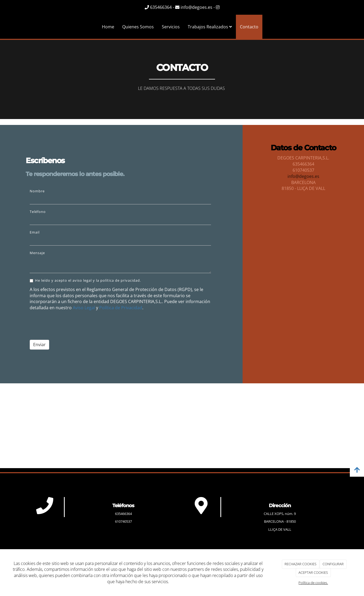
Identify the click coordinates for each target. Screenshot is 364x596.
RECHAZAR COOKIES (300, 564)
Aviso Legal (84, 308)
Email (35, 232)
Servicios (171, 27)
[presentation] (70, 325)
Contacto (249, 27)
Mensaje (37, 253)
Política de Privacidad (121, 308)
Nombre (37, 191)
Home (108, 27)
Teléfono (38, 212)
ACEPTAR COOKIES (313, 572)
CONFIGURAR (333, 564)
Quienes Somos (138, 27)
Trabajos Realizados (210, 27)
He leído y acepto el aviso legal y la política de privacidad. (85, 280)
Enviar (39, 345)
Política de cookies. (313, 583)
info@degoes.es (303, 176)
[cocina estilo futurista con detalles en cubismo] (303, 253)
